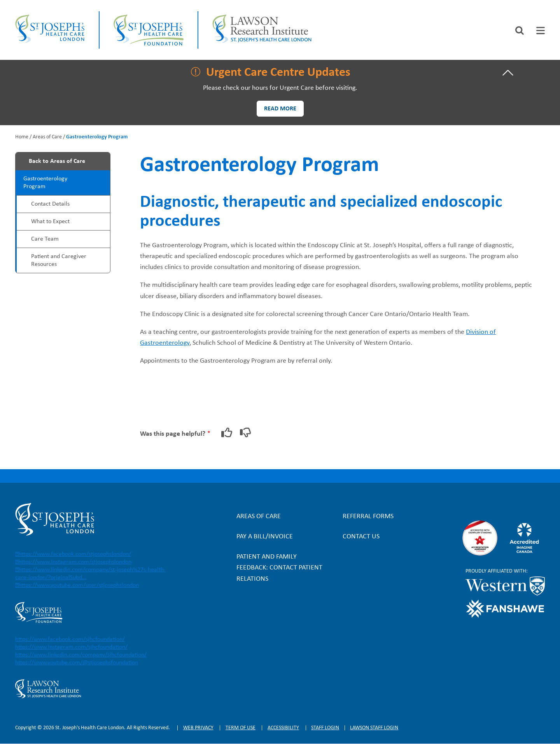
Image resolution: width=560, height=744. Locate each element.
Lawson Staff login (374, 728)
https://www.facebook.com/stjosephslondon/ (75, 554)
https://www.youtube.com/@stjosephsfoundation (77, 663)
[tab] (541, 31)
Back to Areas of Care (57, 161)
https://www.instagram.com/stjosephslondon (75, 562)
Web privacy (198, 728)
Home (22, 137)
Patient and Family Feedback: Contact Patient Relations (279, 568)
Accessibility (283, 728)
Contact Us (361, 537)
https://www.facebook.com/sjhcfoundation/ (70, 639)
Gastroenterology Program (45, 183)
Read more (280, 109)
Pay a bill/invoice (265, 537)
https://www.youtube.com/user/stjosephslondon (79, 585)
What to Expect (50, 222)
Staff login (325, 728)
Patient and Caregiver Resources (59, 260)
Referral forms (368, 516)
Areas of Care (47, 137)
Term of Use (241, 728)
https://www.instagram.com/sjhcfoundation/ (71, 647)
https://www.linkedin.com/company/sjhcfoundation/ (81, 655)
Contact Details (50, 204)
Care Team (45, 239)
